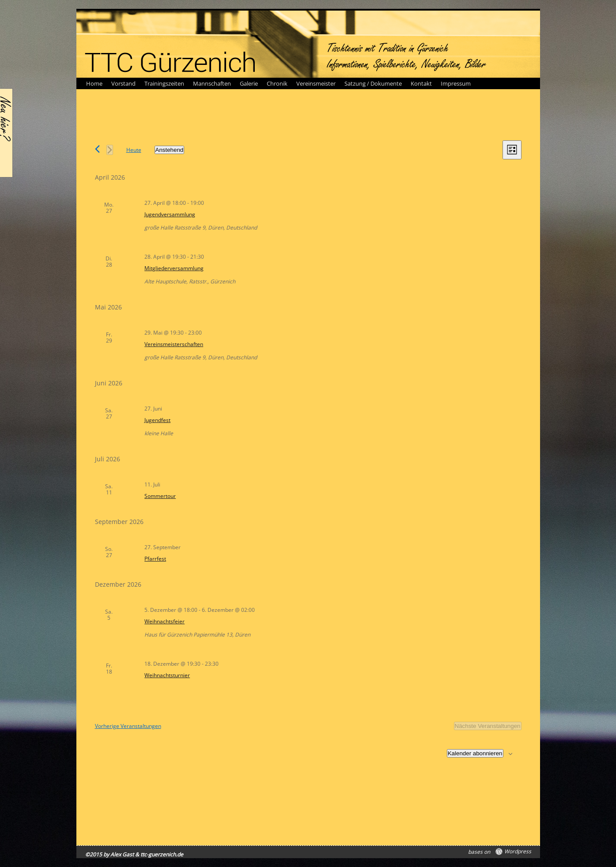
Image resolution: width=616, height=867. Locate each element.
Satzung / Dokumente (373, 83)
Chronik (277, 83)
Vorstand (123, 83)
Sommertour (160, 496)
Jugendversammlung (170, 214)
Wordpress (518, 852)
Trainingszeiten (164, 83)
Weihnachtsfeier (164, 621)
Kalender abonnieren (475, 753)
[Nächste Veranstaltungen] (110, 150)
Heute (134, 150)
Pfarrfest (155, 559)
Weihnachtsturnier (167, 675)
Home (94, 83)
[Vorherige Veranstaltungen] (97, 149)
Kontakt (421, 83)
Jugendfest (157, 420)
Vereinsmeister (316, 83)
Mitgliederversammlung (174, 268)
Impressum (456, 83)
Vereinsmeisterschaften (174, 344)
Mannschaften (212, 83)
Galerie (249, 83)
